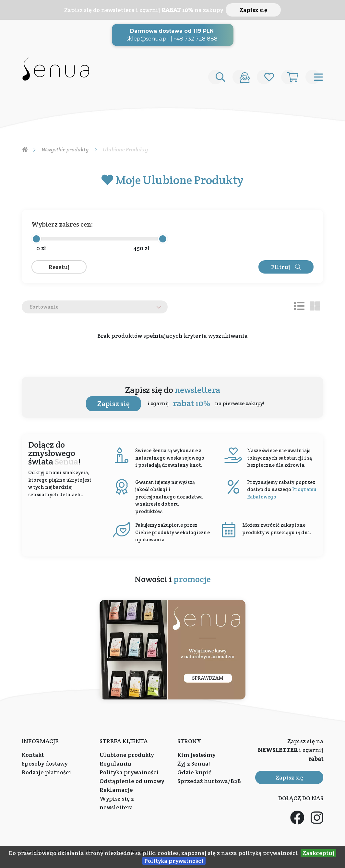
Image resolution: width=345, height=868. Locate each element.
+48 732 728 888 (196, 39)
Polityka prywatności (174, 861)
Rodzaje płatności (47, 772)
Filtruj (286, 267)
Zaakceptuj (318, 853)
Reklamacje (116, 790)
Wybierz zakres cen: (62, 224)
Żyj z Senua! (194, 763)
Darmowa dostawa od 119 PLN (172, 31)
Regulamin (116, 763)
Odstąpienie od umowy (132, 781)
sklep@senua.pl (147, 39)
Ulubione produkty (127, 755)
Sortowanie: (45, 307)
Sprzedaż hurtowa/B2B (209, 781)
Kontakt (33, 755)
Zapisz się (253, 10)
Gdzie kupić (194, 772)
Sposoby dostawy (45, 763)
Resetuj (59, 267)
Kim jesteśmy (196, 755)
